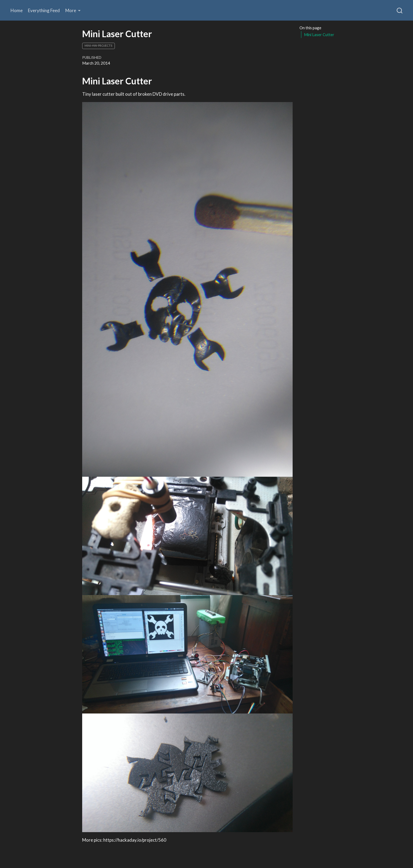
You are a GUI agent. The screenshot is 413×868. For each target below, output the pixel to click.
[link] (73, 10)
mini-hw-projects (98, 45)
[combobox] (400, 10)
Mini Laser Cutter (319, 35)
